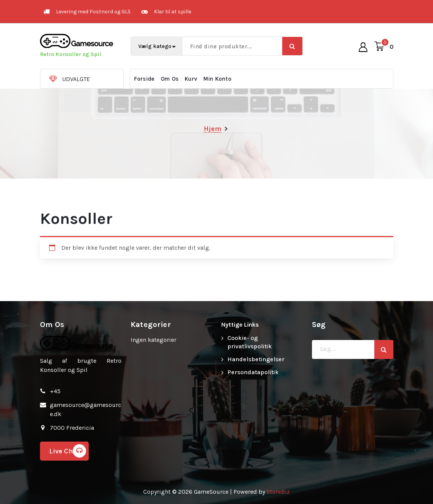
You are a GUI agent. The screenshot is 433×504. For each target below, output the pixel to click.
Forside (144, 79)
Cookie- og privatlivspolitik (250, 342)
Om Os (170, 79)
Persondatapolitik (253, 372)
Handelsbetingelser (256, 359)
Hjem (213, 129)
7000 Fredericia (72, 428)
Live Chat (68, 451)
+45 (55, 391)
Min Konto (217, 79)
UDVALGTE (76, 79)
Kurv (191, 79)
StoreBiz (278, 492)
